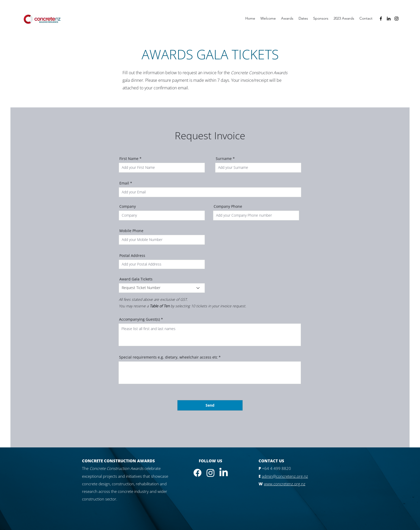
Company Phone (228, 206)
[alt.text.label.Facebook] (381, 19)
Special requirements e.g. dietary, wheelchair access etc (168, 357)
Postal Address (132, 256)
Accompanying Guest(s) (139, 319)
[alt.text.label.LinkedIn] (389, 19)
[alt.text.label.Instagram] (396, 19)
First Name (129, 159)
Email (124, 183)
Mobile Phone (131, 231)
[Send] (210, 405)
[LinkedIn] (224, 473)
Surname (224, 159)
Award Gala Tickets (136, 279)
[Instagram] (211, 473)
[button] (344, 18)
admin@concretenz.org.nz (285, 476)
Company (128, 206)
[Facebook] (197, 473)
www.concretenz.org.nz (285, 484)
